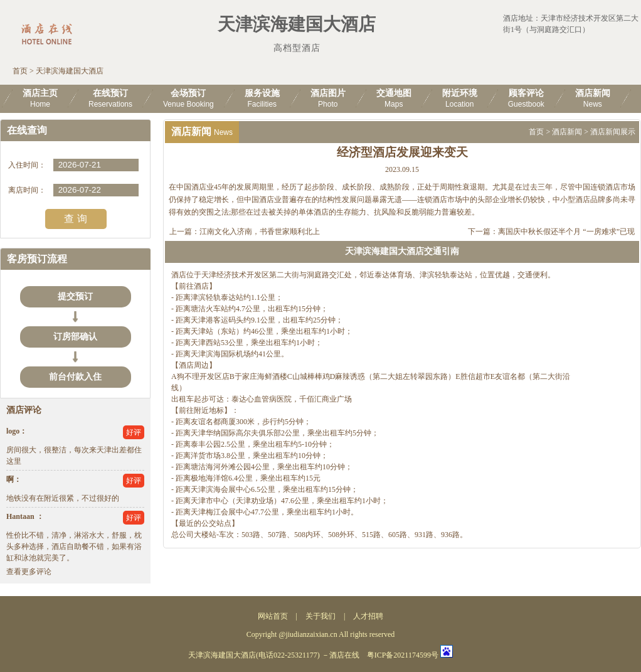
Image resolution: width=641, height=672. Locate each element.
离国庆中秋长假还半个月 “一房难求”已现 (566, 232)
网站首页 (273, 616)
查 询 (75, 219)
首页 (20, 71)
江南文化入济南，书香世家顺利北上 (260, 232)
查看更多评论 (29, 572)
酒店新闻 (567, 132)
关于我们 (320, 616)
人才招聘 (368, 616)
